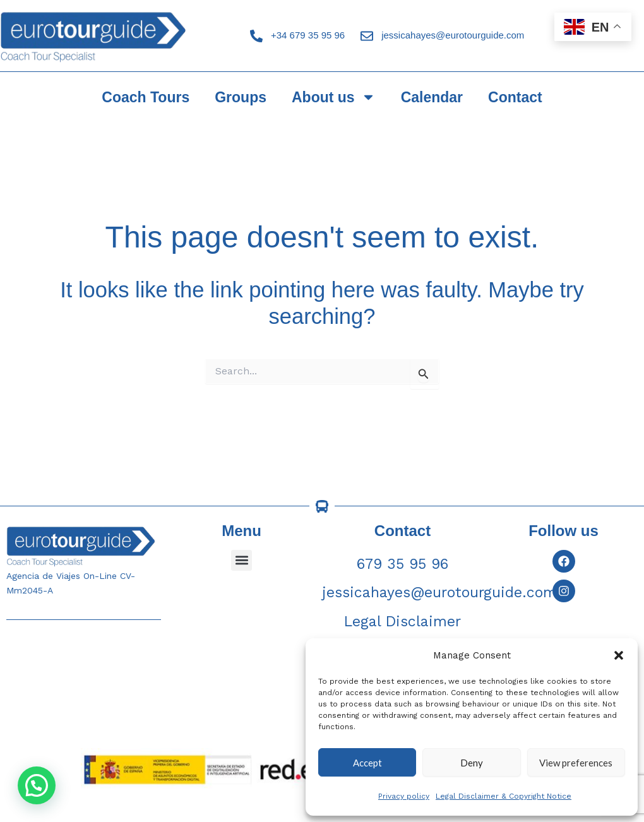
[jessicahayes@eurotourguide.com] (367, 36)
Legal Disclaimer (402, 622)
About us (334, 97)
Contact (515, 97)
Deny (472, 763)
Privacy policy (404, 796)
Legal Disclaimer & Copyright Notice (504, 796)
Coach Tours (146, 97)
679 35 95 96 (402, 564)
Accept (367, 763)
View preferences (576, 763)
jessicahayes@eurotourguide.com (453, 35)
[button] (619, 655)
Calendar (432, 97)
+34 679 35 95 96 (308, 35)
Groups (241, 97)
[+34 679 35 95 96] (256, 36)
